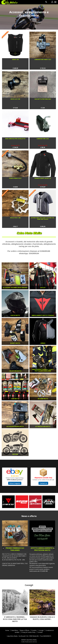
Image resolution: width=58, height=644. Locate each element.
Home (7, 630)
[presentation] (3, 502)
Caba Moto (14, 630)
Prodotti (34, 630)
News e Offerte (25, 630)
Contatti (40, 632)
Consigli (41, 630)
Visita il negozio (15, 483)
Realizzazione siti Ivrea (31, 642)
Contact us (43, 483)
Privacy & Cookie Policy (28, 632)
